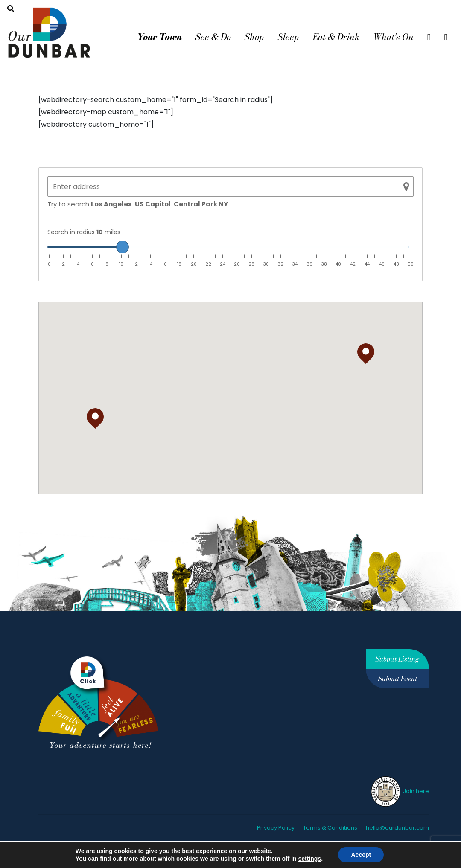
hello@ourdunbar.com (397, 828)
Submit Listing (397, 659)
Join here (399, 791)
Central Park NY (201, 204)
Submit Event (398, 679)
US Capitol (153, 204)
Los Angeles (111, 204)
